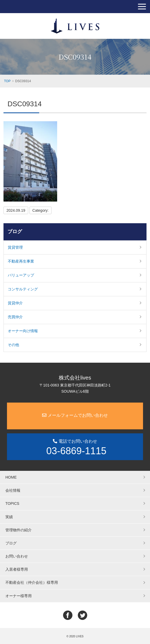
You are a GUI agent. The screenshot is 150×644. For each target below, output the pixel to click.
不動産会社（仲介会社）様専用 (32, 582)
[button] (142, 7)
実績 (9, 517)
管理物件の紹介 (19, 530)
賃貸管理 (15, 247)
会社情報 (13, 490)
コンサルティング (23, 289)
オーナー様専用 (19, 596)
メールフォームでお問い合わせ (75, 415)
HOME (11, 477)
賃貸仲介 (15, 303)
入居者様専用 (17, 569)
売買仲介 (15, 317)
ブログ (15, 232)
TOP (7, 81)
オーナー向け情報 (23, 331)
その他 (13, 345)
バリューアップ (21, 275)
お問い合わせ (17, 556)
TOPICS (12, 503)
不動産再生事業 (21, 261)
